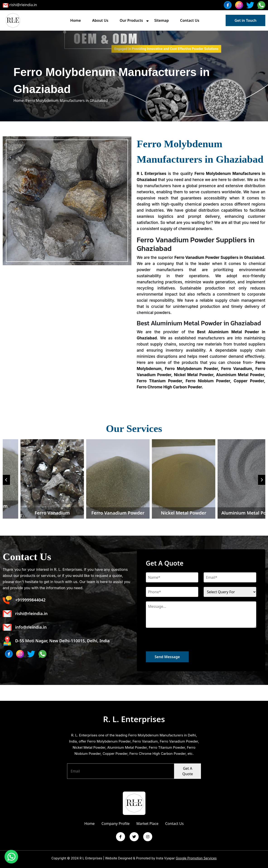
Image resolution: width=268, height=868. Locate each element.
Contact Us (190, 20)
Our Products (131, 20)
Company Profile (116, 824)
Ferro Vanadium (147, 513)
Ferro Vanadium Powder (212, 513)
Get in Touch (245, 20)
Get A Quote (188, 771)
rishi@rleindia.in (23, 5)
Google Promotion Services (196, 858)
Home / (20, 101)
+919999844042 (24, 600)
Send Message (167, 657)
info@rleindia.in (25, 627)
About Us (100, 20)
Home (76, 20)
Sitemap (162, 20)
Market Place (147, 824)
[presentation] (180, 642)
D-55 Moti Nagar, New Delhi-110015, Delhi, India (56, 641)
